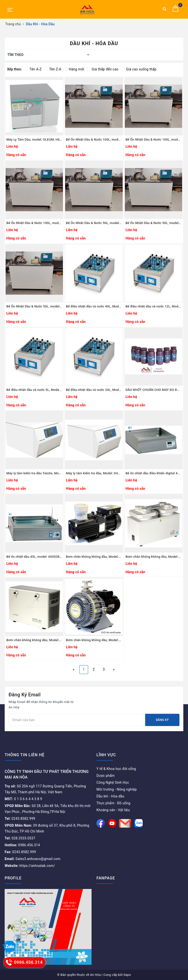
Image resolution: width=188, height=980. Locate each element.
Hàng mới (74, 69)
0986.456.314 (22, 845)
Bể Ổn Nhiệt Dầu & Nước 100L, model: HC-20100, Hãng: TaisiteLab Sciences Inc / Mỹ (153, 139)
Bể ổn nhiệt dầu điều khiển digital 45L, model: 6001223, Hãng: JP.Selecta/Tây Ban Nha (153, 473)
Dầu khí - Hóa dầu (110, 796)
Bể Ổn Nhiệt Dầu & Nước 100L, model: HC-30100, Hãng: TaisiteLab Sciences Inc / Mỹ (94, 139)
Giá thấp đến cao (103, 69)
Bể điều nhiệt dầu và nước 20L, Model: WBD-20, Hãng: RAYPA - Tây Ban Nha (94, 390)
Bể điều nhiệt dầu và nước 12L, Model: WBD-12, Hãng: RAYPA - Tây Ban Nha (153, 306)
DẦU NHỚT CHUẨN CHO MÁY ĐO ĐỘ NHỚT (153, 390)
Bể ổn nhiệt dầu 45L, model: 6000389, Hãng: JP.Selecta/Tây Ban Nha (34, 557)
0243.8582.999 (20, 819)
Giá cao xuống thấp (139, 69)
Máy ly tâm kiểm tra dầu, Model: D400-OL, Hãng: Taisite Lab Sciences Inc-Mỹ (94, 473)
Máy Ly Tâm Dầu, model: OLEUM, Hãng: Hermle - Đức (34, 139)
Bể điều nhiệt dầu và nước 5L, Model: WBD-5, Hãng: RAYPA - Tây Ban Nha (34, 390)
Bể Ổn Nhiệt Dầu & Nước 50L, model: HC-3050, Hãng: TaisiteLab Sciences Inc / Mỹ (94, 223)
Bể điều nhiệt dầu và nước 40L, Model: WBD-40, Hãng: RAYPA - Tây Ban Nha (94, 306)
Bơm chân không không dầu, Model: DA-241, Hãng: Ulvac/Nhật (153, 557)
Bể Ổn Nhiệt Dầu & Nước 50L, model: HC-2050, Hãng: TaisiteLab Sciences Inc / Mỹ (153, 223)
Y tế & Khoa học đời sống (116, 769)
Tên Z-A (53, 69)
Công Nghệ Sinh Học (113, 782)
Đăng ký (162, 720)
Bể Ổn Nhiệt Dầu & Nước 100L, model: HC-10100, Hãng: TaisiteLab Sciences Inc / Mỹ (34, 223)
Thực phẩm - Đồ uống (113, 803)
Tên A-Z (33, 69)
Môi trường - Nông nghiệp (117, 789)
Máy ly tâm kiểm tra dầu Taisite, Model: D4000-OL (34, 473)
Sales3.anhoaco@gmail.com (33, 859)
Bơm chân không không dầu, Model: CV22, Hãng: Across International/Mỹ (94, 640)
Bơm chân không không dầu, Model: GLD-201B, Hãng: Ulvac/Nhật (94, 557)
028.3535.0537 (20, 838)
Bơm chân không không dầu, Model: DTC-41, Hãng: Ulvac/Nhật (34, 640)
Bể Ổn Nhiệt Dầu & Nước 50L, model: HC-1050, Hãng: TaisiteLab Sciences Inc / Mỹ (34, 306)
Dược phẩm (106, 776)
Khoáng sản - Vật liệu (113, 810)
